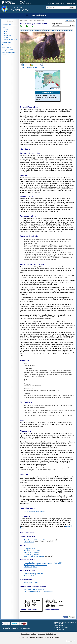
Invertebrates (8, 36)
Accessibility (6, 628)
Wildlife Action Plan (8, 55)
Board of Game (29, 576)
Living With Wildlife (8, 50)
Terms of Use (15, 628)
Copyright (21, 637)
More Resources (67, 30)
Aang (21, 2)
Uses (31, 30)
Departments (60, 3)
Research (47, 30)
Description (25, 30)
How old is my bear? (30, 567)
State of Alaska (9, 3)
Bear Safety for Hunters (31, 552)
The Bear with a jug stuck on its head (36, 565)
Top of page (70, 641)
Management (39, 30)
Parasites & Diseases (8, 52)
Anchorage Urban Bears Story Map (35, 512)
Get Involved (56, 30)
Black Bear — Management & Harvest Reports (39, 591)
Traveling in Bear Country (32, 551)
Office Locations (59, 629)
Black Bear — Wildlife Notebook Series (36, 540)
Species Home (6, 24)
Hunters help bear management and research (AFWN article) (43, 563)
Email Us (56, 637)
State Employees (71, 3)
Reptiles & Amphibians (11, 40)
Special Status (6, 47)
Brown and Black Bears (31, 583)
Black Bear (42, 20)
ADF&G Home (24, 20)
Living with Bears (29, 549)
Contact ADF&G (25, 628)
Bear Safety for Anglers (31, 554)
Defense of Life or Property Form (34, 556)
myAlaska (51, 3)
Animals (36, 20)
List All (6, 29)
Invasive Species (7, 42)
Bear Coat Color (29, 542)
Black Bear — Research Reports (34, 589)
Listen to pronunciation (25, 2)
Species (30, 20)
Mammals (7, 38)
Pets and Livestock (8, 45)
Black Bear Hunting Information (34, 574)
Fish (5, 34)
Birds (6, 32)
